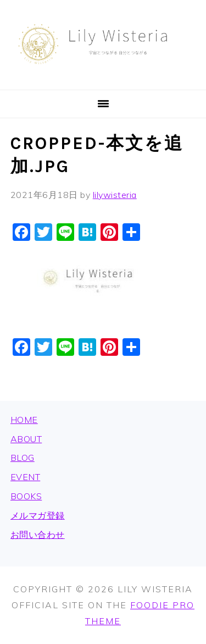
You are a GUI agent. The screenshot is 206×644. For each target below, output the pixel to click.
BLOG (23, 458)
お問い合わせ (38, 535)
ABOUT (26, 439)
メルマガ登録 (38, 515)
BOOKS (26, 496)
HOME (24, 420)
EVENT (26, 477)
